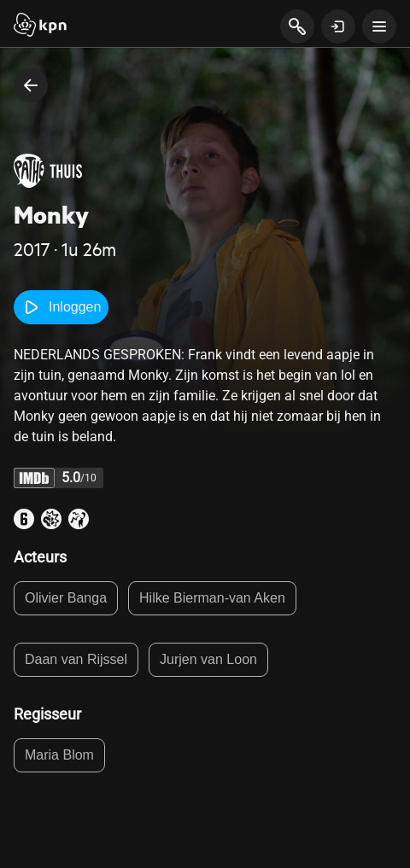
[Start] (40, 26)
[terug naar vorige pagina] (31, 85)
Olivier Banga (66, 598)
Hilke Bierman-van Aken (212, 598)
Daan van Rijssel (76, 659)
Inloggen (61, 307)
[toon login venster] (338, 26)
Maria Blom (59, 755)
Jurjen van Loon (208, 659)
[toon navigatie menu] (379, 26)
